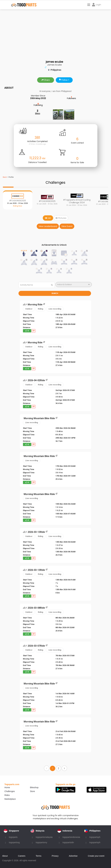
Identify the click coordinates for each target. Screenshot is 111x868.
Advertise (73, 856)
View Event (67, 226)
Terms (38, 856)
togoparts (13, 837)
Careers (22, 856)
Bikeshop (34, 787)
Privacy (55, 856)
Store (32, 791)
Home (7, 787)
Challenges (10, 791)
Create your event (96, 856)
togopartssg (14, 842)
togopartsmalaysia (44, 837)
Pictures (61, 218)
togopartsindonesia (71, 837)
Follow (64, 80)
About (5, 856)
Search (55, 293)
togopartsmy (41, 842)
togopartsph (95, 837)
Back (5, 177)
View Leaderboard (48, 226)
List (48, 218)
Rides (7, 795)
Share (46, 80)
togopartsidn (68, 842)
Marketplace (10, 799)
